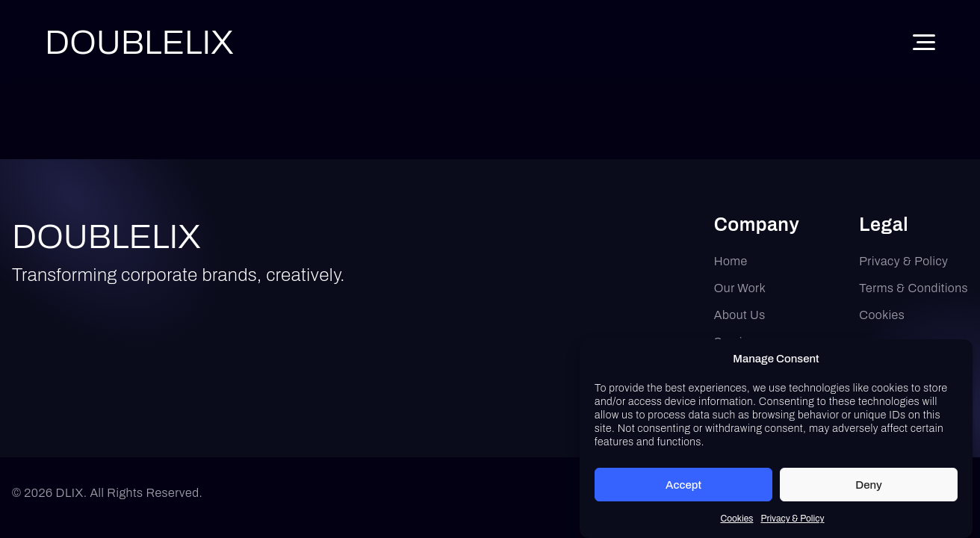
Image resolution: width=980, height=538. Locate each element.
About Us (740, 315)
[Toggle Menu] (924, 42)
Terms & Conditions (914, 288)
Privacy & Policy (792, 522)
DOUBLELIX (106, 236)
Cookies (736, 522)
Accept (683, 487)
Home (731, 261)
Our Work (740, 288)
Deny (869, 487)
